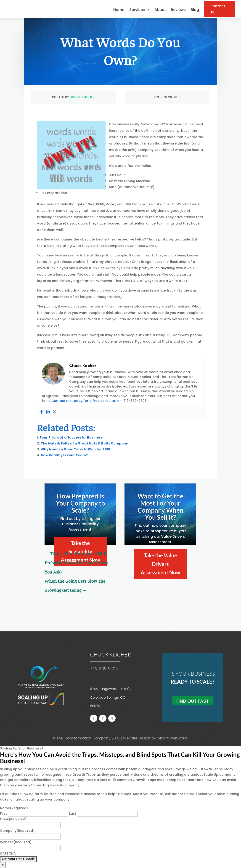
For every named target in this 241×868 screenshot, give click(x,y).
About (160, 10)
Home (119, 10)
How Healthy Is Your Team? (64, 455)
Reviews (178, 10)
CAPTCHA (8, 853)
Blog (195, 10)
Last (73, 814)
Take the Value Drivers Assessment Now (160, 564)
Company (17, 831)
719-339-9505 (104, 669)
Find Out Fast (193, 701)
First (3, 814)
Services (137, 10)
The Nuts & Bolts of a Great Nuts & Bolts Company (84, 443)
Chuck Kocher (82, 97)
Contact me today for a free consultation (86, 401)
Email (13, 819)
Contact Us (217, 9)
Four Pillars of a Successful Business (71, 437)
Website (16, 842)
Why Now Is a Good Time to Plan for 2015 (75, 449)
